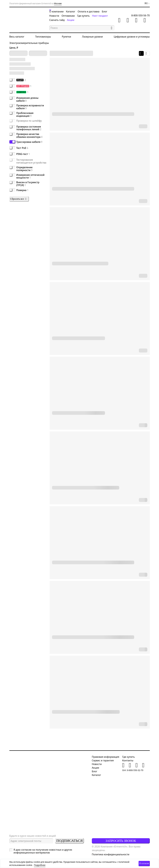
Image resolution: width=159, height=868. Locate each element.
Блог (105, 11)
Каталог (71, 11)
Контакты (128, 760)
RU (146, 3)
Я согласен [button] (144, 863)
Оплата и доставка (89, 11)
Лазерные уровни (92, 37)
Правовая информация (106, 757)
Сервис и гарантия (103, 760)
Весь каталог (17, 37)
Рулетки (66, 37)
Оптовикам (68, 16)
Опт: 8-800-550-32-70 (133, 770)
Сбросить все (19, 199)
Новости (54, 16)
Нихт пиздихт (100, 16)
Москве (58, 3)
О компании (57, 11)
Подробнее (40, 865)
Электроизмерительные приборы (29, 43)
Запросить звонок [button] (121, 841)
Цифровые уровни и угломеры (132, 37)
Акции (71, 20)
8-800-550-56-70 (140, 15)
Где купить (83, 16)
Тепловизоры (43, 37)
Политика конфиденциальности (111, 854)
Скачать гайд (57, 20)
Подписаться (69, 841)
